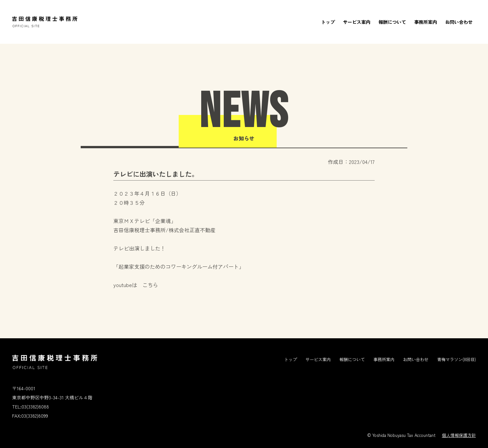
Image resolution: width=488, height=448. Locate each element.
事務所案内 (426, 22)
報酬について (392, 22)
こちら (150, 285)
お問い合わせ (459, 22)
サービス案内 (357, 22)
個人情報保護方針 (459, 435)
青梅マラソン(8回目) (456, 359)
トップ (328, 22)
